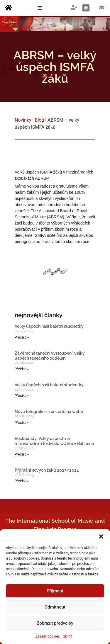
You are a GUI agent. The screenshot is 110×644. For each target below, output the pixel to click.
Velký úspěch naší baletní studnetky (49, 326)
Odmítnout (55, 607)
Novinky (23, 120)
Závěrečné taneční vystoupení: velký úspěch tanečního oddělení (50, 356)
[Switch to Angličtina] (102, 8)
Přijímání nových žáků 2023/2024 (47, 470)
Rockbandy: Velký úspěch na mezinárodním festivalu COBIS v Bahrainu (54, 441)
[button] (101, 536)
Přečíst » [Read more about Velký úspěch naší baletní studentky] (22, 396)
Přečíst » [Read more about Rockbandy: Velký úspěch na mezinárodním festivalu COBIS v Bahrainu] (22, 454)
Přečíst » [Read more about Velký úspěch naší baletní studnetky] (22, 337)
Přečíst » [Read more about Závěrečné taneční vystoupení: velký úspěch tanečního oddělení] (22, 369)
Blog (39, 120)
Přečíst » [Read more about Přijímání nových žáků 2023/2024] (22, 481)
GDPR (67, 636)
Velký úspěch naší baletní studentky (49, 385)
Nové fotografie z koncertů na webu (49, 412)
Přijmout (55, 591)
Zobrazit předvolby (55, 623)
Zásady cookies (47, 636)
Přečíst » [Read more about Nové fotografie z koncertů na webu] (22, 423)
